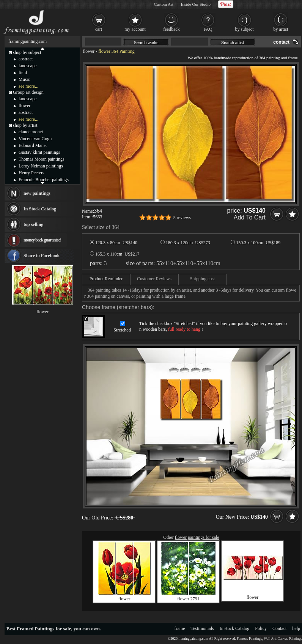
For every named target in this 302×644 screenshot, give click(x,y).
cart (99, 29)
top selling (33, 224)
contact (281, 42)
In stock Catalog (235, 628)
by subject (245, 29)
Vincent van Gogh (35, 139)
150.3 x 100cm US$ (256, 243)
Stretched (122, 330)
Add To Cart (250, 217)
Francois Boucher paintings (44, 180)
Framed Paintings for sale (44, 629)
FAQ (208, 29)
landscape (28, 66)
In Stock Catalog (40, 209)
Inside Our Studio (196, 4)
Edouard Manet (33, 145)
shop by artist (25, 125)
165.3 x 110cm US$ (115, 254)
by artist (281, 29)
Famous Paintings (249, 639)
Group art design (28, 92)
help (296, 628)
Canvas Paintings (290, 639)
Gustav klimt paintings (39, 152)
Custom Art (164, 4)
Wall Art (270, 639)
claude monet (31, 132)
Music (24, 79)
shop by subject (27, 52)
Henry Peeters (31, 173)
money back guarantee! (42, 240)
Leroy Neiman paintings (41, 166)
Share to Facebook (42, 256)
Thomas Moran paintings (42, 159)
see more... (28, 86)
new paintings (37, 193)
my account (135, 29)
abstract (26, 59)
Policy (261, 628)
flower (89, 51)
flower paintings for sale (197, 537)
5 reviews (182, 218)
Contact (279, 628)
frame (180, 628)
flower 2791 (188, 599)
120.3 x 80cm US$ (114, 243)
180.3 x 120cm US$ (185, 243)
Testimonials (202, 628)
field (23, 73)
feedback (171, 29)
